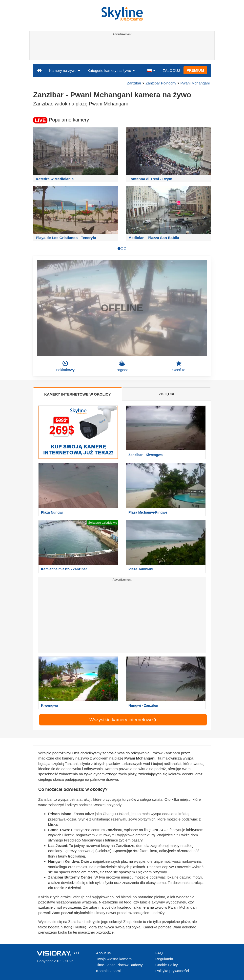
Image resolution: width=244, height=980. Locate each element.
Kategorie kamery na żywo (111, 70)
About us (103, 953)
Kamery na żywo (65, 70)
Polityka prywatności (172, 971)
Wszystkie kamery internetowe (123, 720)
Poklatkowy (65, 366)
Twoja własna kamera (114, 959)
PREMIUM (195, 70)
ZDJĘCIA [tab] (166, 394)
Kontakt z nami (108, 971)
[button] (151, 70)
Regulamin (164, 959)
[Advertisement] (121, 49)
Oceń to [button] (179, 366)
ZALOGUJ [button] (171, 70)
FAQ (159, 953)
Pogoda (122, 366)
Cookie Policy (167, 965)
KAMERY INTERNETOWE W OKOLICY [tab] (78, 394)
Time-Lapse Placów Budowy (119, 965)
